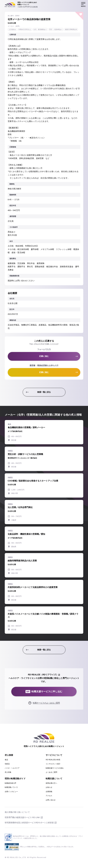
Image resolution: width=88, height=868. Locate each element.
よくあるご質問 (51, 772)
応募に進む (44, 356)
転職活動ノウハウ (11, 787)
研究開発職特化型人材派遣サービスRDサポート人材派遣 (29, 823)
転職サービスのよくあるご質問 (46, 703)
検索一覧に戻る (44, 392)
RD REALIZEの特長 (53, 760)
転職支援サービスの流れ (55, 768)
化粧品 (7, 764)
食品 (6, 760)
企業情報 (49, 792)
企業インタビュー (11, 792)
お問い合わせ (51, 800)
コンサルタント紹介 (53, 764)
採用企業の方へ (51, 783)
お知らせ (49, 787)
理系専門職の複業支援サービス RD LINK (22, 817)
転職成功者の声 (10, 783)
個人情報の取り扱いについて (17, 812)
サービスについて (54, 755)
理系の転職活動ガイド (15, 779)
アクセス (49, 796)
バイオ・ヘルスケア (12, 768)
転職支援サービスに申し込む (44, 692)
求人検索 (9, 755)
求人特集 (8, 772)
